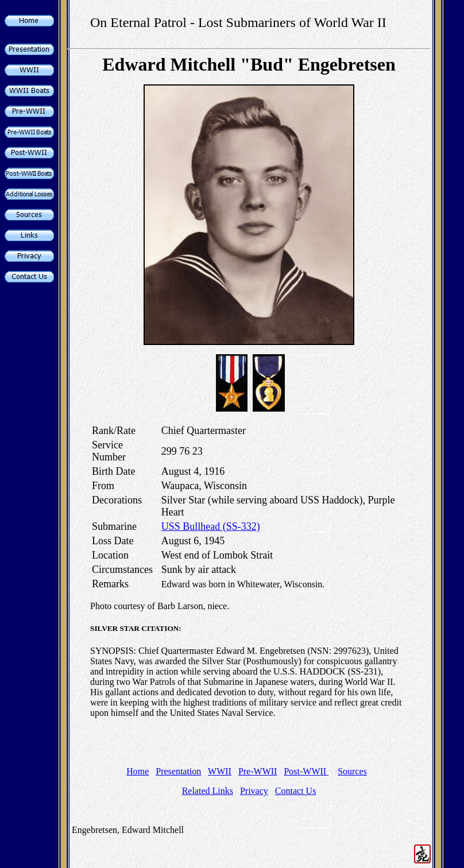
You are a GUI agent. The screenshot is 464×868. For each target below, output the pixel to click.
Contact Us (296, 791)
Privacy (254, 791)
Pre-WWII (258, 771)
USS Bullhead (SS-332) (211, 526)
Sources (352, 771)
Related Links (208, 791)
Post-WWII (306, 771)
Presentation (178, 771)
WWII (220, 771)
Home (138, 771)
